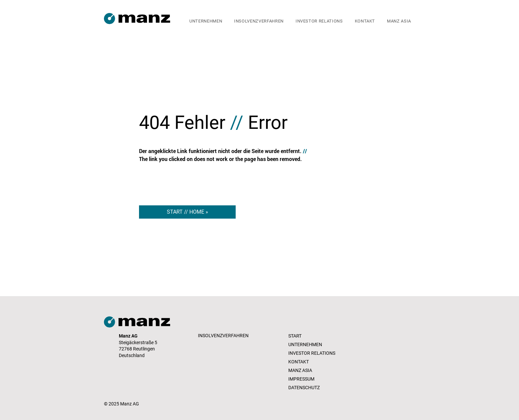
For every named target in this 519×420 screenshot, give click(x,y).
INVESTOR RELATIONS (312, 353)
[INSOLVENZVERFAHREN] (224, 336)
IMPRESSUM (301, 379)
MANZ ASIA (300, 370)
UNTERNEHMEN (305, 344)
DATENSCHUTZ (304, 388)
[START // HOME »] (187, 212)
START (295, 336)
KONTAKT (299, 362)
